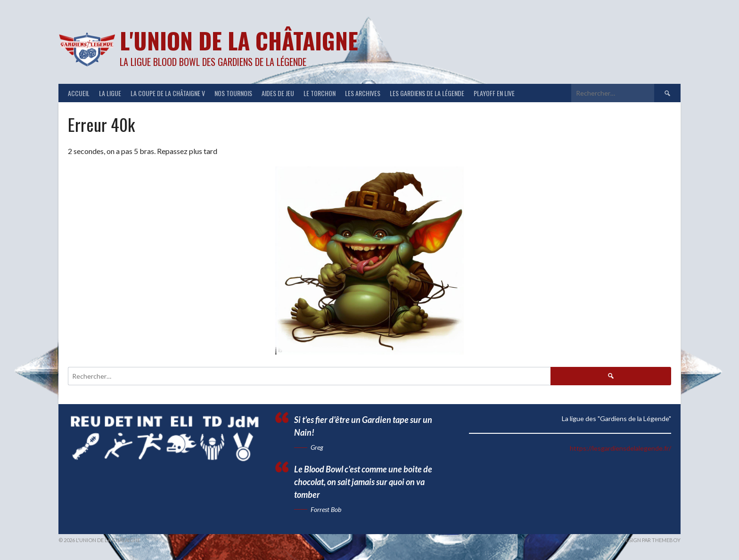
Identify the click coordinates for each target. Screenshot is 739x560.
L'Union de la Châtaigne (239, 40)
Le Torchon (320, 93)
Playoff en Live (494, 93)
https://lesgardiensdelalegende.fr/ (620, 448)
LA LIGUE (110, 93)
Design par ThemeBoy (651, 540)
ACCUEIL (79, 93)
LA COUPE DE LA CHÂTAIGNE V (168, 93)
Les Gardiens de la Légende (427, 93)
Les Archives (363, 93)
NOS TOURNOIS (233, 93)
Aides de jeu (278, 93)
